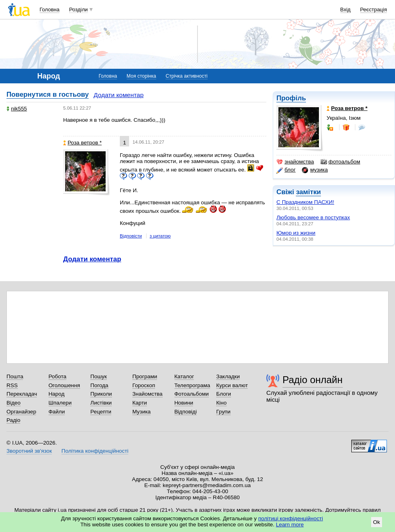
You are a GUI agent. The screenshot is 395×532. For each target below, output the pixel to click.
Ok (377, 522)
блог (286, 170)
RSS (12, 385)
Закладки (228, 376)
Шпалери (60, 403)
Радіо (13, 420)
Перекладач (22, 394)
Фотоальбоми (192, 394)
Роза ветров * (82, 143)
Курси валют (232, 385)
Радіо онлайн (313, 380)
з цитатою (160, 236)
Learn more (290, 525)
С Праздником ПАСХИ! (305, 202)
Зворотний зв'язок (29, 451)
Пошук (99, 376)
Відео (14, 403)
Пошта (15, 376)
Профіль (291, 98)
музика (315, 170)
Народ (57, 394)
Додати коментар (118, 95)
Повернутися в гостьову (48, 94)
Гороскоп (144, 385)
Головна (50, 10)
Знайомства (148, 394)
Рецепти (101, 412)
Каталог (184, 376)
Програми (145, 376)
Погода (99, 385)
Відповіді (186, 412)
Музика (141, 412)
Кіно (221, 403)
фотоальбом (340, 162)
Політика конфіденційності (95, 451)
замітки (308, 192)
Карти (140, 403)
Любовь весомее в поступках (313, 217)
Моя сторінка (141, 76)
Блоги (224, 394)
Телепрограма (192, 385)
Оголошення (64, 385)
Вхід (346, 10)
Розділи (79, 10)
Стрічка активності (186, 76)
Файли (57, 412)
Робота (57, 376)
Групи (223, 412)
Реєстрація (374, 10)
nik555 (17, 109)
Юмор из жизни (296, 233)
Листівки (101, 403)
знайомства (295, 162)
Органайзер (21, 412)
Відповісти (131, 236)
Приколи (101, 394)
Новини (184, 403)
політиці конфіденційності (291, 518)
